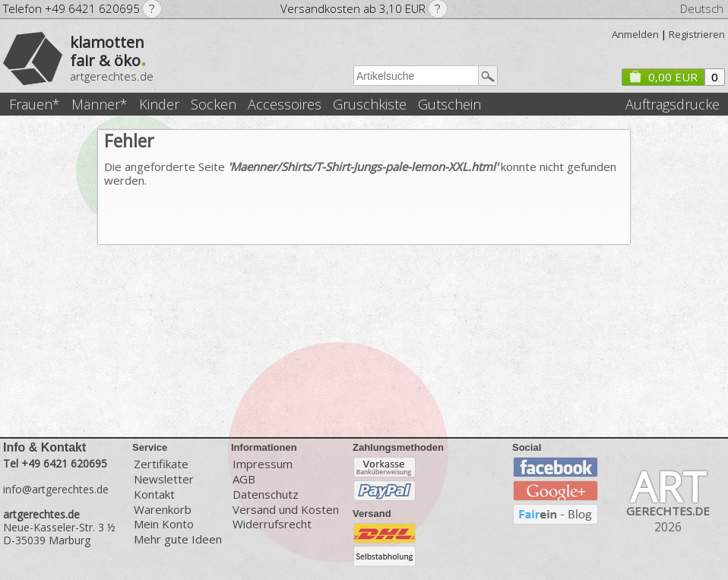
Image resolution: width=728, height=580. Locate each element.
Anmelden (635, 34)
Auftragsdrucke (673, 105)
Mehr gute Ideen (178, 539)
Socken (214, 105)
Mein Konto (164, 524)
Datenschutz (266, 494)
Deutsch (702, 8)
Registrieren (697, 34)
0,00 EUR (663, 77)
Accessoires (285, 105)
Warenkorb (163, 510)
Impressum (263, 463)
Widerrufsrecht (272, 524)
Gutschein (449, 105)
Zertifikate (161, 463)
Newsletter (164, 479)
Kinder (159, 105)
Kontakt (154, 494)
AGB (244, 479)
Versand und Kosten (286, 510)
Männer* (100, 105)
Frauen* (35, 105)
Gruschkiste (370, 105)
